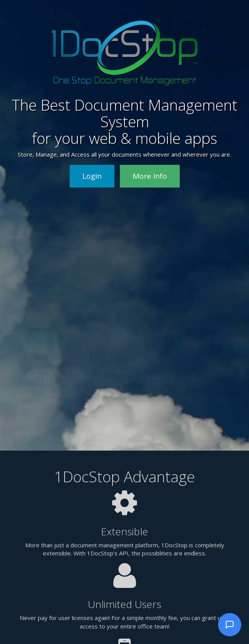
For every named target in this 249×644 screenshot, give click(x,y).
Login (92, 176)
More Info (150, 176)
